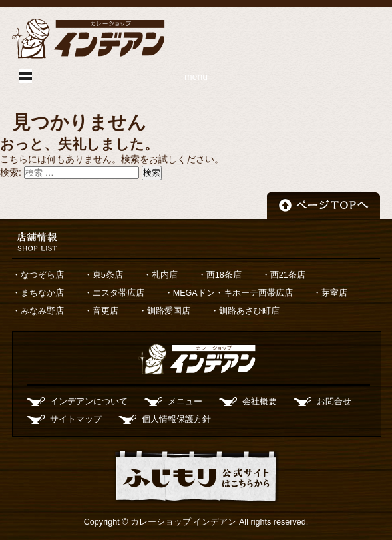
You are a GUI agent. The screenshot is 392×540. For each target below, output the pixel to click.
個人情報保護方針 (176, 419)
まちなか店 (42, 293)
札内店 (165, 275)
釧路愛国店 (169, 311)
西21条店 (288, 275)
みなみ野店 (42, 311)
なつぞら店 (42, 275)
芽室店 (334, 293)
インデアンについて (89, 402)
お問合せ (334, 402)
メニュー (185, 402)
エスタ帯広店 (118, 293)
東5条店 (108, 275)
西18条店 (224, 275)
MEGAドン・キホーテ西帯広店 (233, 293)
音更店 (105, 311)
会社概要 (260, 402)
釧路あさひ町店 (249, 311)
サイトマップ (76, 419)
